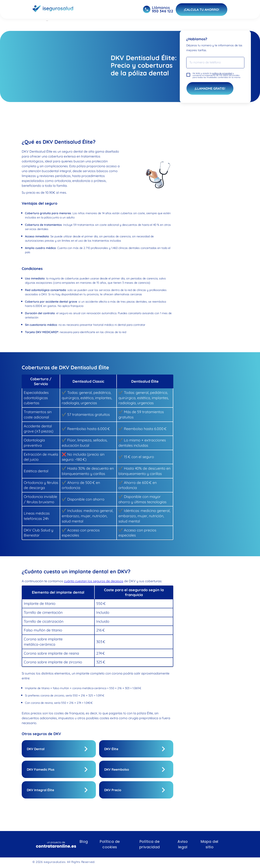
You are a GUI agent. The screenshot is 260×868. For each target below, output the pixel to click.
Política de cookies (110, 844)
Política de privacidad (150, 844)
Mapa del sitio (210, 844)
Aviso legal (183, 844)
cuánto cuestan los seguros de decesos (94, 581)
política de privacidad (222, 73)
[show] (86, 749)
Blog (84, 841)
